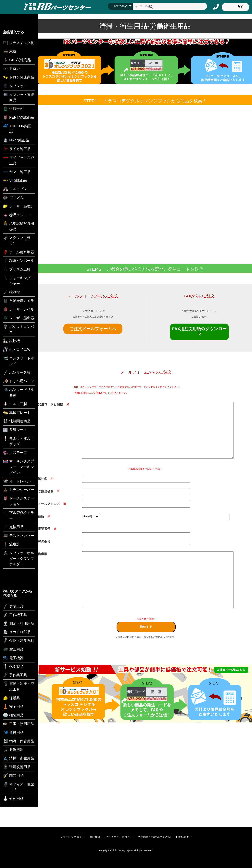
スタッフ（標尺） (17, 240)
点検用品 (13, 527)
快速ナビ (13, 109)
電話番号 (47, 529)
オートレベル (17, 481)
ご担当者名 (49, 491)
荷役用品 (13, 732)
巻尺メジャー (17, 215)
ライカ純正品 (17, 149)
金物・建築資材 (18, 641)
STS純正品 (15, 180)
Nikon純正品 (16, 140)
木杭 (10, 52)
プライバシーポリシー (119, 837)
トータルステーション (18, 501)
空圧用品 (13, 649)
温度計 (11, 544)
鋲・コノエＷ (17, 350)
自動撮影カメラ (18, 301)
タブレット (15, 86)
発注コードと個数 (54, 404)
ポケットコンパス (18, 329)
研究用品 (13, 798)
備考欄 (43, 554)
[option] (145, 694)
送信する (146, 627)
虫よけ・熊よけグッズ (18, 441)
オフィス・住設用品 (18, 787)
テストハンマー (18, 536)
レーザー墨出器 (18, 318)
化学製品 (13, 667)
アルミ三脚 (15, 404)
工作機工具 (15, 615)
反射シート (15, 430)
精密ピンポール (18, 261)
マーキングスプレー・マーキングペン (18, 467)
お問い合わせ (184, 837)
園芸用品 (13, 776)
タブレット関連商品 (18, 97)
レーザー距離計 (18, 206)
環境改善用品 (17, 767)
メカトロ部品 (17, 632)
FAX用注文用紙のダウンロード (199, 332)
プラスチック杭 (18, 43)
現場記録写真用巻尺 (18, 226)
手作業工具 (15, 675)
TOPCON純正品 (17, 129)
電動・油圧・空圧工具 (18, 686)
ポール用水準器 (18, 252)
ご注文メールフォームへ (93, 329)
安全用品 (13, 707)
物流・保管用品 (18, 741)
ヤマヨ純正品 (17, 172)
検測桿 (11, 292)
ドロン (11, 69)
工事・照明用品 (18, 724)
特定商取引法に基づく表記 (154, 837)
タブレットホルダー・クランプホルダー (18, 558)
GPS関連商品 (17, 60)
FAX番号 (44, 541)
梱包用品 (13, 715)
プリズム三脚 (17, 269)
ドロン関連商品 (18, 77)
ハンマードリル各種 (18, 392)
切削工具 (13, 606)
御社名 (46, 479)
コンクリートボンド (18, 361)
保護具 (11, 698)
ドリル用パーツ (18, 381)
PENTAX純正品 (18, 117)
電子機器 (13, 658)
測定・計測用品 (18, 624)
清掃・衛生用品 (18, 758)
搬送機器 (13, 750)
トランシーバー (18, 490)
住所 (44, 516)
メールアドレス (52, 504)
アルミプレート (18, 189)
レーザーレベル (18, 309)
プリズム (13, 198)
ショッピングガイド (72, 837)
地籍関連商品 (17, 421)
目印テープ (15, 453)
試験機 (11, 341)
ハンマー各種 (17, 373)
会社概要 (95, 837)
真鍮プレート (17, 413)
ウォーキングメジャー (18, 280)
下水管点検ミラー (18, 515)
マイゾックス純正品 (18, 160)
